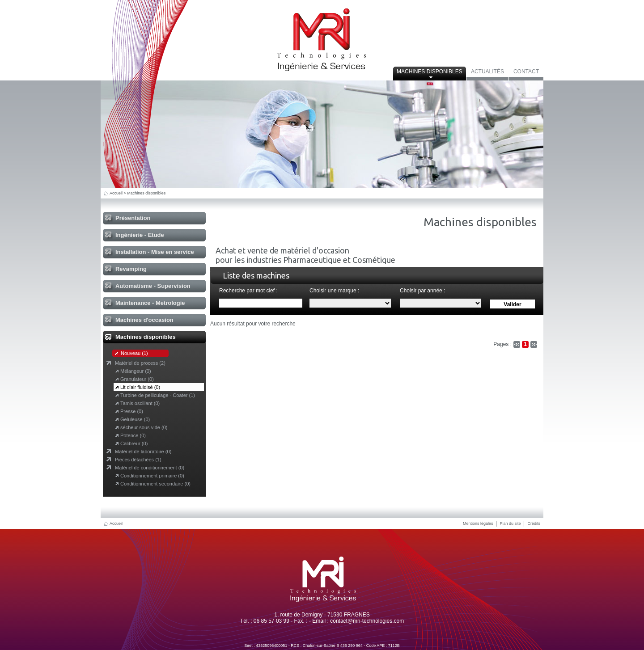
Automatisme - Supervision (153, 286)
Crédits (534, 523)
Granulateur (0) (137, 379)
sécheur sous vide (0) (144, 427)
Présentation (133, 218)
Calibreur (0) (134, 443)
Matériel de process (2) (140, 363)
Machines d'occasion (144, 320)
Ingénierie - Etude (140, 235)
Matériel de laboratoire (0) (143, 452)
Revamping (131, 269)
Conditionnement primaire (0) (152, 476)
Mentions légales (478, 523)
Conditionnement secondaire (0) (155, 484)
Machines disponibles (430, 72)
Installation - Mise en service (155, 252)
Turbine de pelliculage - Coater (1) (158, 395)
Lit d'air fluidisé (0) (140, 387)
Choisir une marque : (334, 291)
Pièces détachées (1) (138, 460)
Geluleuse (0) (135, 419)
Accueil (116, 193)
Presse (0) (132, 411)
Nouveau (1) (134, 353)
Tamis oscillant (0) (140, 403)
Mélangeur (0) (136, 371)
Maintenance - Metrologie (150, 303)
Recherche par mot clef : (248, 291)
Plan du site (510, 523)
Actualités (487, 72)
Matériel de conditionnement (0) (150, 468)
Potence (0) (133, 435)
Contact (526, 72)
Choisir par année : (422, 291)
